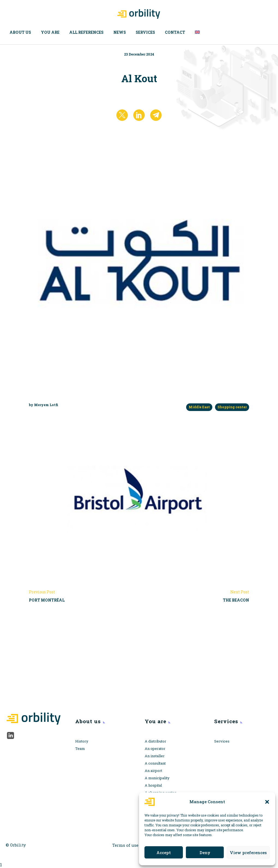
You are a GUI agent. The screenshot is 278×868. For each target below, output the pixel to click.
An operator (155, 749)
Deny (205, 852)
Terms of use (125, 845)
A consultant (155, 763)
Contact (175, 32)
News (120, 32)
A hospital (153, 785)
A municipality (157, 778)
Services (145, 32)
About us (20, 32)
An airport (153, 771)
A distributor (155, 741)
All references (86, 32)
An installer (155, 756)
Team (80, 749)
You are (50, 32)
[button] (267, 802)
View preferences (248, 852)
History (82, 741)
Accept (164, 852)
